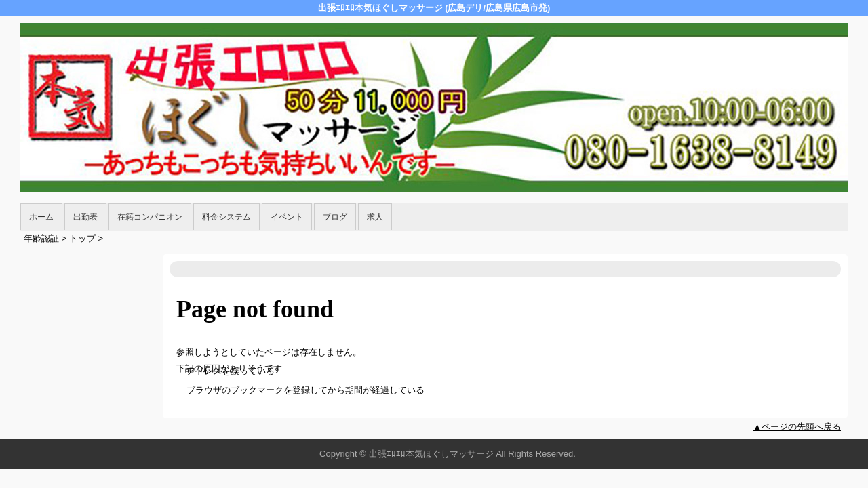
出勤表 (85, 217)
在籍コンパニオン (150, 217)
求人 (375, 217)
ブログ (335, 217)
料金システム (226, 217)
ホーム (41, 217)
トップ (82, 238)
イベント (287, 217)
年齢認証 (41, 238)
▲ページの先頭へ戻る (797, 427)
